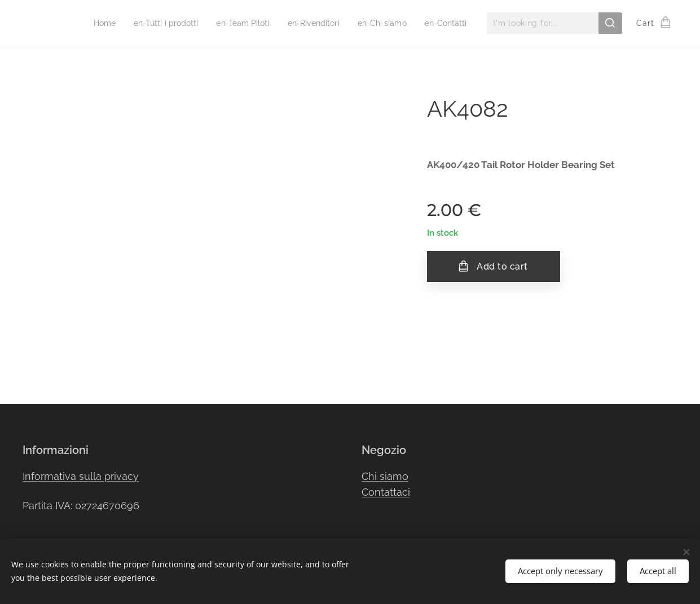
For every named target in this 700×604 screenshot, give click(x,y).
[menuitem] (103, 23)
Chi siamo (385, 476)
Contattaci (386, 493)
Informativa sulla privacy (81, 476)
